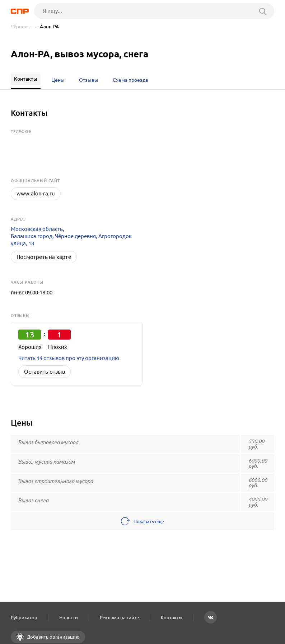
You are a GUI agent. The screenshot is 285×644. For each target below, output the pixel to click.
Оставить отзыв (45, 372)
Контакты (172, 617)
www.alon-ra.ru (36, 193)
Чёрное (19, 27)
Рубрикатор (24, 617)
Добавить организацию (53, 637)
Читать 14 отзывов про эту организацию (69, 358)
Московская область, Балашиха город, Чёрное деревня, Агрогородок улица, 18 (71, 236)
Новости (69, 617)
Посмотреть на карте (44, 257)
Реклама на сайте (119, 617)
